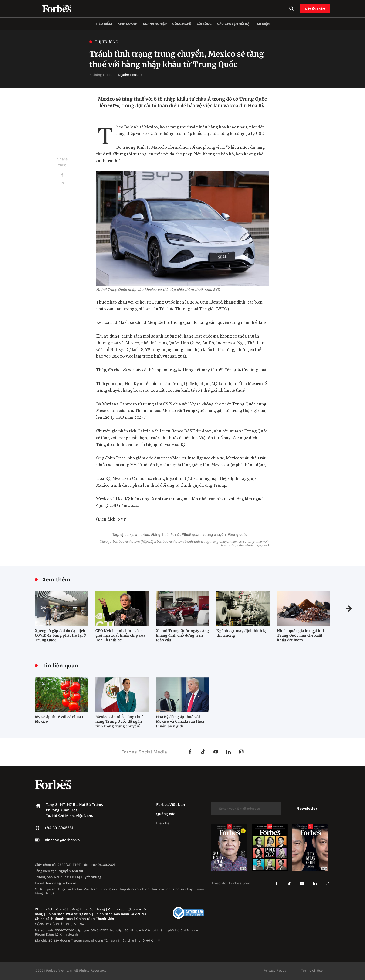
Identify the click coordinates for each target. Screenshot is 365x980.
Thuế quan (192, 535)
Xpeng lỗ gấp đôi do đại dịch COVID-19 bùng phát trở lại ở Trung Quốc (60, 635)
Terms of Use (312, 970)
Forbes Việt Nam (171, 804)
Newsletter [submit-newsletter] (307, 808)
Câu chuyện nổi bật (234, 24)
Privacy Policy (275, 970)
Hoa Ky (128, 535)
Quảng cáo (166, 814)
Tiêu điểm (104, 24)
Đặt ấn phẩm (318, 9)
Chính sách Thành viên (95, 919)
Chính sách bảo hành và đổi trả (120, 914)
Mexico (143, 535)
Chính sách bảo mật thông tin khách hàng (70, 909)
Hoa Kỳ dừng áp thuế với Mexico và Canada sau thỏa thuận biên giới (180, 721)
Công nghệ (182, 24)
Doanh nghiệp (155, 24)
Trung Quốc (239, 535)
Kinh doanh (127, 24)
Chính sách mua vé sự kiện (69, 914)
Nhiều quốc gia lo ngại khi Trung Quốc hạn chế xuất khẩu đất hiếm (301, 635)
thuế (176, 535)
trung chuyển (215, 535)
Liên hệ (163, 823)
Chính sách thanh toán (54, 919)
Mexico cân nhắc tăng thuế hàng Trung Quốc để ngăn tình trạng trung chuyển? (120, 721)
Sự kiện (263, 24)
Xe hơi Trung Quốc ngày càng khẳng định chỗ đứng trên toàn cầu (182, 635)
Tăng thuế (161, 535)
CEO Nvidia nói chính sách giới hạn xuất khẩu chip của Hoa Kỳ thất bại (120, 635)
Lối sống (204, 24)
